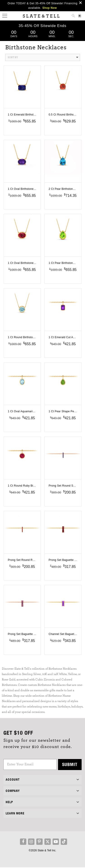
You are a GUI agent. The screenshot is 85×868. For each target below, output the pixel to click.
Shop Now (50, 8)
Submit (70, 765)
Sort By (43, 57)
